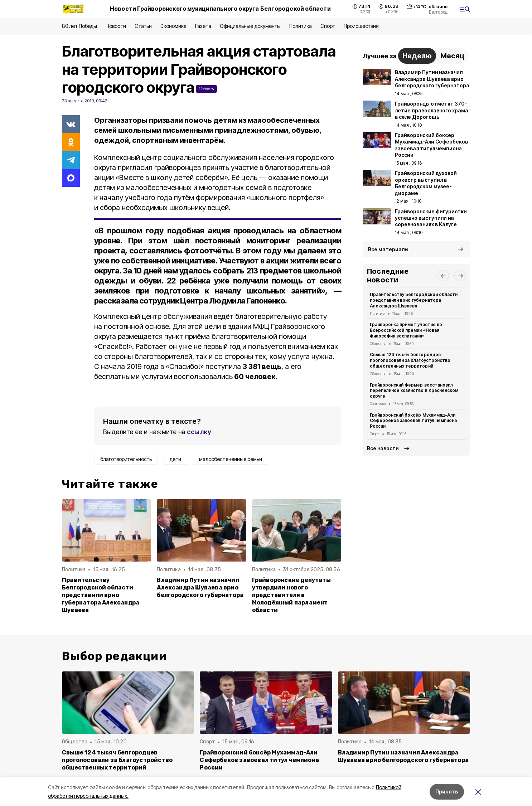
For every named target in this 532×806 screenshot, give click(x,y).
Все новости (383, 448)
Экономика (173, 26)
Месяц (452, 56)
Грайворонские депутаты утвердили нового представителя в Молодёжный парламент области (291, 595)
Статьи (143, 26)
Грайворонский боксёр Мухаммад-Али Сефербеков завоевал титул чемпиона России (413, 421)
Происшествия (361, 26)
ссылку (199, 432)
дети (175, 459)
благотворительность (126, 459)
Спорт (328, 26)
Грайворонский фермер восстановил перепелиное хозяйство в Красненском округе (414, 391)
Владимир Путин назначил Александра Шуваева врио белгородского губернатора (200, 587)
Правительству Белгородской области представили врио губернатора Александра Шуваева (101, 595)
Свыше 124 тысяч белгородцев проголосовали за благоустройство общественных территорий (410, 360)
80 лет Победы (79, 26)
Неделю (417, 56)
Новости (116, 26)
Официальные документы (250, 26)
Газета (203, 26)
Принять (447, 792)
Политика (301, 26)
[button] (443, 276)
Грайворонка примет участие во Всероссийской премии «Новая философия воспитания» (406, 330)
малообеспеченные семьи (231, 459)
